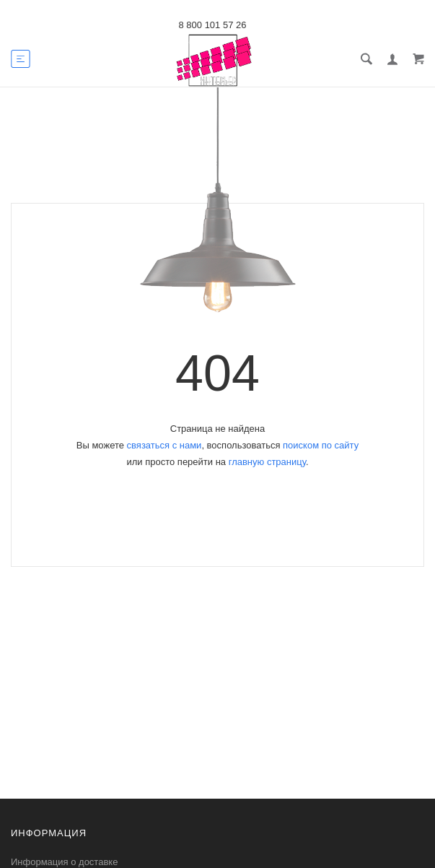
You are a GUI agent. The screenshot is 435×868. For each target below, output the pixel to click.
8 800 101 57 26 (213, 25)
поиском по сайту (321, 445)
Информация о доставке (64, 862)
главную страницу (267, 462)
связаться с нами (164, 445)
